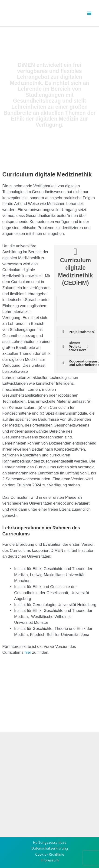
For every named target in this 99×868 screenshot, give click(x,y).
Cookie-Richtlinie (49, 854)
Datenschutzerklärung (49, 848)
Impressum (49, 860)
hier (28, 652)
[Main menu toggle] (89, 13)
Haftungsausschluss (49, 842)
